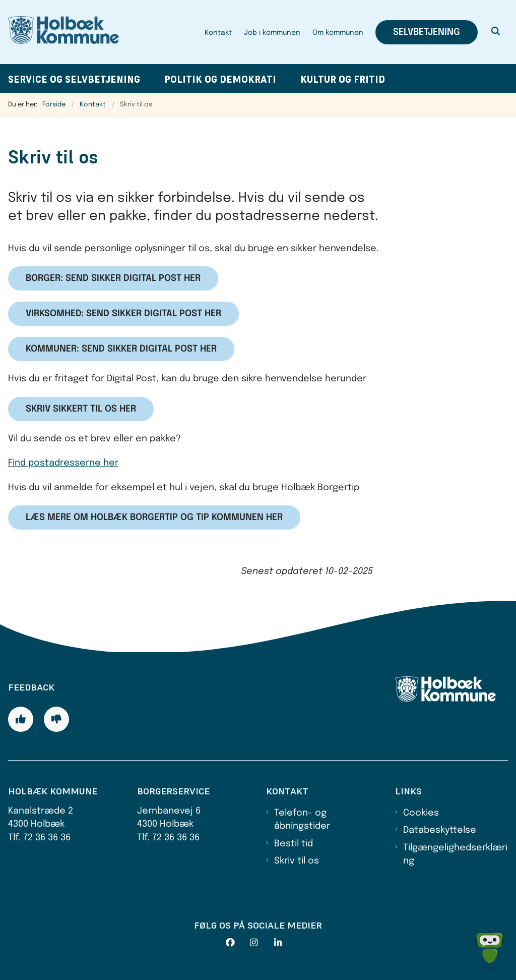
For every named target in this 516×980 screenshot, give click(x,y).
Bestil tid (294, 844)
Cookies (421, 813)
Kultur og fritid (343, 79)
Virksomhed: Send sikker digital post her (123, 314)
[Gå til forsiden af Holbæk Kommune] (59, 32)
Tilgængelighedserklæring (455, 854)
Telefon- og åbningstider (302, 820)
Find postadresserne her (63, 463)
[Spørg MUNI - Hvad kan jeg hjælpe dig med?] (490, 948)
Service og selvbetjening (74, 79)
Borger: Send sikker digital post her (113, 278)
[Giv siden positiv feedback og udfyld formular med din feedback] (21, 719)
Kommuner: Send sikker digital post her (121, 349)
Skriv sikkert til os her (81, 409)
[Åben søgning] (496, 32)
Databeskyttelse (440, 830)
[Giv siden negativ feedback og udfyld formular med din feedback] (56, 719)
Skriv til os (297, 861)
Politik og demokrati (220, 79)
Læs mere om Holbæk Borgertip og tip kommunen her (154, 517)
